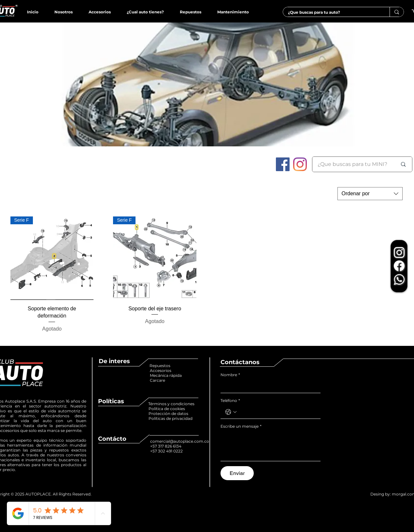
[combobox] (370, 194)
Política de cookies (167, 409)
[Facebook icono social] (283, 164)
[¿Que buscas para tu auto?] (332, 12)
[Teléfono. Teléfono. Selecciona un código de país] (231, 412)
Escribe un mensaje (241, 426)
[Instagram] (300, 164)
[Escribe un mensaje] (271, 446)
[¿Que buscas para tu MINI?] (353, 164)
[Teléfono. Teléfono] (277, 412)
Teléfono (230, 400)
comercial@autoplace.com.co (180, 441)
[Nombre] (269, 386)
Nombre (230, 375)
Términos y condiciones (171, 404)
